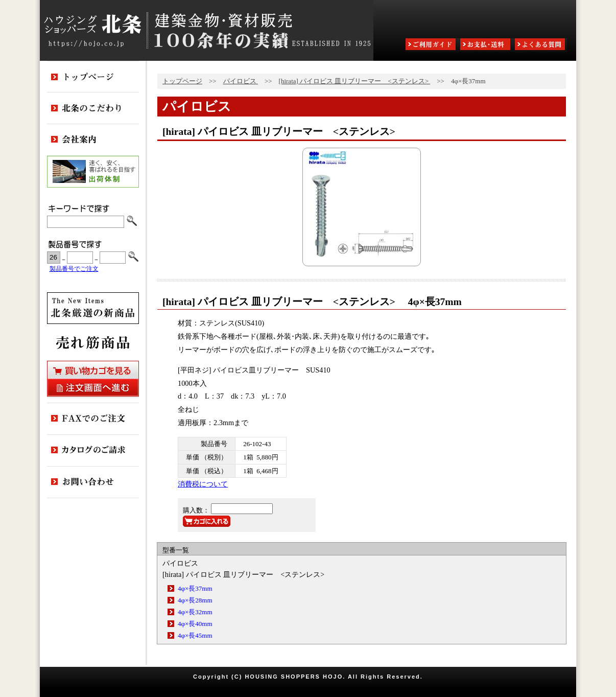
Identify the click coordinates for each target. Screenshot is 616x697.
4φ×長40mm (195, 624)
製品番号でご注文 (74, 269)
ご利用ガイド (432, 45)
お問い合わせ (93, 482)
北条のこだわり (93, 108)
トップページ (182, 81)
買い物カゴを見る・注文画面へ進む (93, 379)
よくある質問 (541, 45)
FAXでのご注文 (93, 419)
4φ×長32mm (195, 612)
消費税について (203, 484)
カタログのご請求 (93, 451)
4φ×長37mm (195, 588)
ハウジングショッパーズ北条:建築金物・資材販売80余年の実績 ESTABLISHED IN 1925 (207, 30)
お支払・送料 (486, 45)
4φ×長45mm (195, 635)
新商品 (93, 308)
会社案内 (93, 140)
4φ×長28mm (195, 600)
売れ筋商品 (93, 342)
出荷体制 (93, 172)
